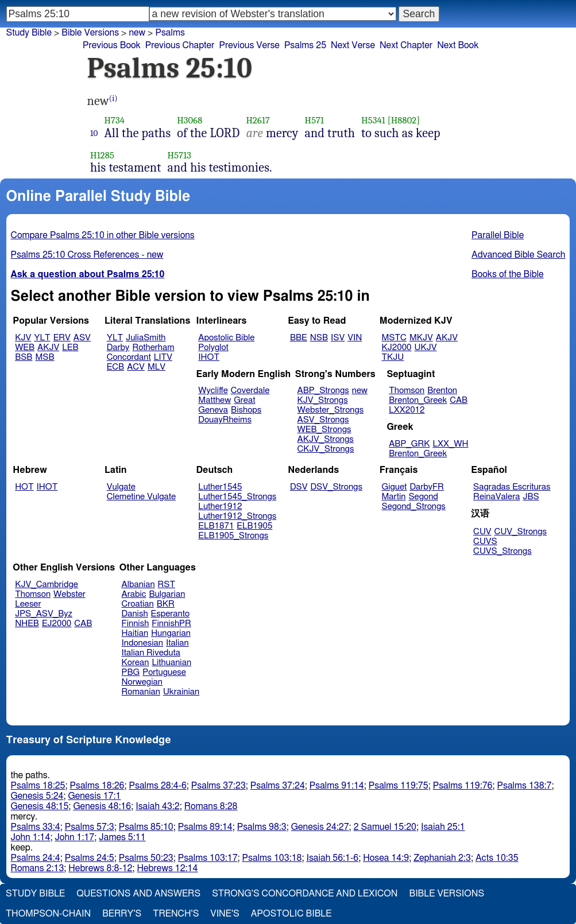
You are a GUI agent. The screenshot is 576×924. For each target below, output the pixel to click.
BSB (24, 357)
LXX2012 (407, 410)
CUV (482, 532)
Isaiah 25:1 (443, 827)
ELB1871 (216, 526)
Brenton (442, 391)
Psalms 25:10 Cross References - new (87, 255)
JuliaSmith (146, 338)
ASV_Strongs (323, 420)
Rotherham (153, 348)
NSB (319, 338)
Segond (423, 497)
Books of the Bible (508, 274)
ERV (62, 338)
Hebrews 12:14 (168, 868)
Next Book (458, 45)
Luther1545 (220, 487)
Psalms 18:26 (97, 786)
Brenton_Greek (418, 400)
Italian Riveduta (151, 653)
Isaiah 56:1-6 (332, 858)
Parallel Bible (498, 235)
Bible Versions (90, 33)
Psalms (170, 33)
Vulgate (121, 487)
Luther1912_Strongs (237, 516)
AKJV (48, 348)
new (360, 391)
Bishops (246, 410)
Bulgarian (167, 594)
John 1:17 (74, 837)
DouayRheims (225, 420)
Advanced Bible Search (518, 255)
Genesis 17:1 (94, 796)
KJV (23, 338)
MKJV (421, 338)
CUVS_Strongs (502, 551)
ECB (115, 367)
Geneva (213, 410)
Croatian (138, 604)
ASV (82, 338)
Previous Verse (249, 45)
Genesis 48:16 (102, 806)
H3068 (190, 120)
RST (167, 585)
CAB (459, 400)
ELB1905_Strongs (233, 536)
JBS (531, 497)
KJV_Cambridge (47, 585)
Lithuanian (171, 663)
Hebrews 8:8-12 (100, 868)
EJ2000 (57, 624)
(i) (113, 98)
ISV (338, 338)
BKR (166, 604)
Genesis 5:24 (37, 796)
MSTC (394, 338)
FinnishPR (171, 624)
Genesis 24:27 (320, 827)
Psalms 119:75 (399, 786)
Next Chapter (406, 45)
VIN (355, 338)
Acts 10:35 (497, 858)
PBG (131, 672)
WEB (25, 348)
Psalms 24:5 (90, 858)
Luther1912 (220, 506)
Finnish (136, 624)
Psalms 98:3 (262, 827)
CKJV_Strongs (326, 449)
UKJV (426, 348)
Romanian (141, 692)
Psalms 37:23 (219, 786)
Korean (136, 663)
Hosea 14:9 (386, 858)
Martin (394, 497)
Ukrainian (181, 692)
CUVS (485, 541)
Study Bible (29, 33)
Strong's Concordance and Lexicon (305, 894)
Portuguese (164, 672)
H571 (315, 120)
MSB (45, 357)
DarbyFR (427, 487)
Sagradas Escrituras (512, 487)
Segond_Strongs (414, 506)
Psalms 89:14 (205, 827)
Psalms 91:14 (337, 786)
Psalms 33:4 (36, 827)
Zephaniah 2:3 (442, 858)
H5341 (373, 120)
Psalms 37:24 (278, 786)
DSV (299, 487)
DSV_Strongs (336, 487)
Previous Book (112, 45)
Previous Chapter (180, 45)
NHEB (27, 624)
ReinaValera (496, 497)
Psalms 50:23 (146, 858)
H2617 (258, 120)
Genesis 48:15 (40, 806)
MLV (156, 367)
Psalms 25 (305, 45)
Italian (177, 643)
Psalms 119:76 (463, 786)
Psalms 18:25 (38, 786)
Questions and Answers (138, 894)
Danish (135, 614)
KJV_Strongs (323, 400)
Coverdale (250, 391)
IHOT (209, 357)
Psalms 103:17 (208, 858)
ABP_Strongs (323, 391)
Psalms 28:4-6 (158, 786)
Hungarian (171, 633)
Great (244, 400)
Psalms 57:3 (90, 827)
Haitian (135, 633)
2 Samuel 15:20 (385, 827)
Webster (69, 594)
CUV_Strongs (521, 532)
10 (94, 133)
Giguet (395, 487)
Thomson (407, 391)
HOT (24, 487)
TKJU (393, 357)
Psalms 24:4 (36, 858)
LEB (70, 348)
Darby (118, 348)
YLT (42, 338)
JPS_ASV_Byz (44, 614)
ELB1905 (254, 526)
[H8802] (404, 120)
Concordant (129, 357)
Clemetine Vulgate (141, 497)
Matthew (214, 400)
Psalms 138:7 (525, 786)
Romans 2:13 (38, 868)
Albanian (138, 585)
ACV (136, 367)
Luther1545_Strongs (237, 497)
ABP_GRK (409, 444)
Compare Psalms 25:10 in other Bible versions (103, 235)
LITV (163, 357)
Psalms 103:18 (272, 858)
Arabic (134, 594)
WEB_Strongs (324, 430)
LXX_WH (450, 444)
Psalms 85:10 (146, 827)
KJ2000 (397, 348)
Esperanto (171, 614)
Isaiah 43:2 (158, 806)
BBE (299, 338)
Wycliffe (213, 391)
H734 (115, 120)
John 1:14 (31, 837)
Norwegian (142, 682)
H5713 (179, 155)
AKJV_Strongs (326, 439)
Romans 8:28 (211, 806)
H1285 (102, 155)
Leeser (28, 604)
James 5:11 (122, 837)
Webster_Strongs (331, 410)
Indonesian (143, 643)
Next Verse (353, 45)
